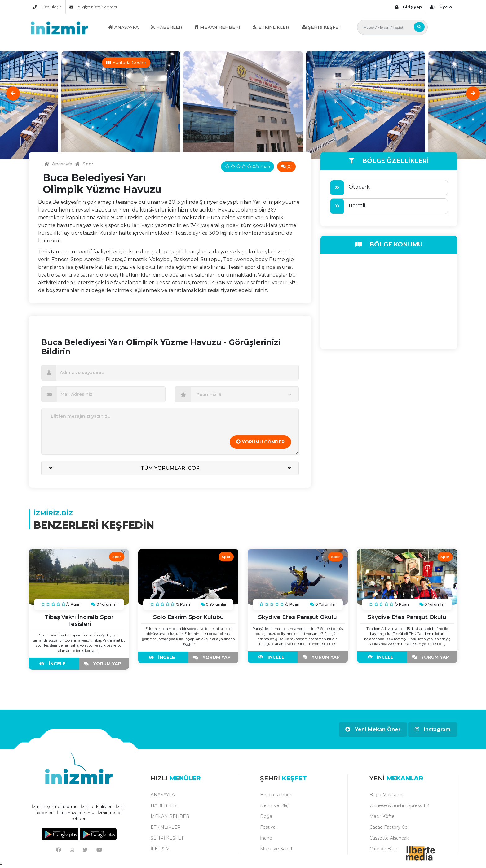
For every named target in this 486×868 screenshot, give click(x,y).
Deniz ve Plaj (274, 805)
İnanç (266, 838)
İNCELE (54, 664)
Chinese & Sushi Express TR (399, 805)
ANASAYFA (124, 27)
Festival (268, 827)
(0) (287, 166)
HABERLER (167, 27)
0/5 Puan (247, 166)
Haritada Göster (126, 63)
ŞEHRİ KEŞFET (322, 27)
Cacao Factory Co (389, 827)
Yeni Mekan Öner (373, 729)
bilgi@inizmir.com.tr (93, 7)
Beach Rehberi (276, 795)
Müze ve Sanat (276, 849)
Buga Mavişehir (386, 795)
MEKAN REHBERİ (217, 27)
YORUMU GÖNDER (260, 442)
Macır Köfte (382, 816)
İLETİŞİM (160, 849)
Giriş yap (409, 7)
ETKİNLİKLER (271, 27)
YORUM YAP (104, 664)
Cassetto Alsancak (389, 838)
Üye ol (442, 7)
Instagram (433, 729)
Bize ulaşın (47, 7)
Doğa (266, 816)
